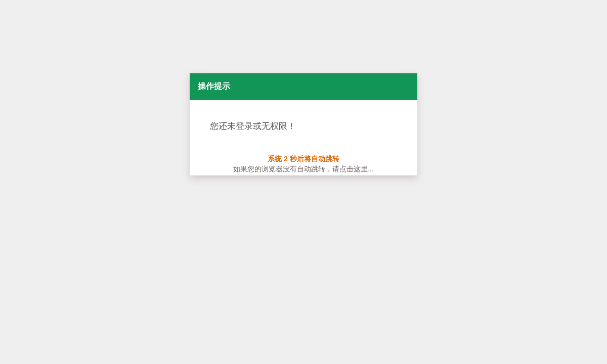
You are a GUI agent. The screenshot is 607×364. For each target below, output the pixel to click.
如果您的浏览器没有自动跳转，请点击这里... (303, 169)
